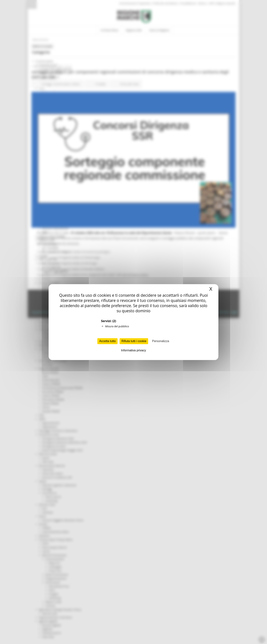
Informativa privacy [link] (133, 350)
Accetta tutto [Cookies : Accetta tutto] (107, 341)
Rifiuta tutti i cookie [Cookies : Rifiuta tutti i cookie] (134, 341)
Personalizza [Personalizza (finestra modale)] (161, 341)
